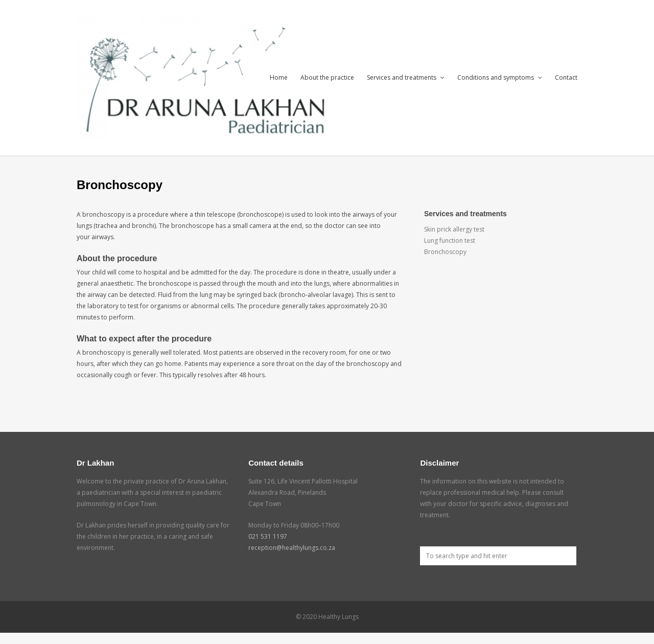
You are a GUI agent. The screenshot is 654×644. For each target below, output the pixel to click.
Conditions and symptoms (500, 77)
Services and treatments (406, 77)
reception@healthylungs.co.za (292, 548)
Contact (566, 77)
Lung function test (450, 240)
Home (279, 77)
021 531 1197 (268, 536)
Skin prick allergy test (454, 229)
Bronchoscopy (445, 252)
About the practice (327, 77)
